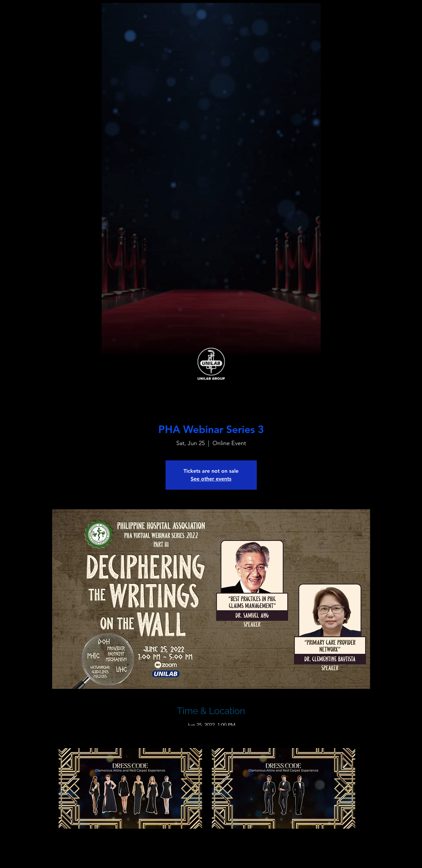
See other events (211, 479)
